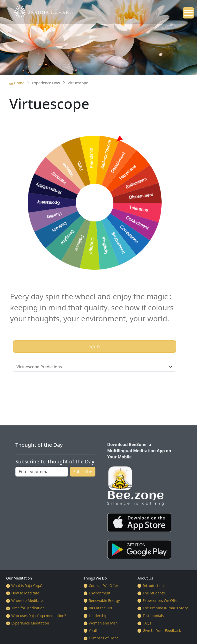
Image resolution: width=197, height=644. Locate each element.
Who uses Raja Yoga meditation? (39, 616)
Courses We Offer (104, 586)
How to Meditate (25, 593)
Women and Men (103, 623)
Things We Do (95, 578)
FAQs (147, 623)
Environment (100, 593)
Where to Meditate (27, 600)
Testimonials (153, 616)
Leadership (98, 616)
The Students (154, 593)
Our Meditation (19, 578)
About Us (145, 578)
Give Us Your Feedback (162, 631)
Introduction (153, 586)
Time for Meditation (28, 608)
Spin (95, 346)
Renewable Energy (104, 600)
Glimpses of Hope (104, 638)
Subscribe (83, 472)
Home (17, 83)
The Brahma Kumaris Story (165, 608)
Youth (94, 631)
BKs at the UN (100, 608)
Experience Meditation (30, 623)
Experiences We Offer (161, 600)
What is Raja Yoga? (27, 586)
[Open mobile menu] (188, 13)
